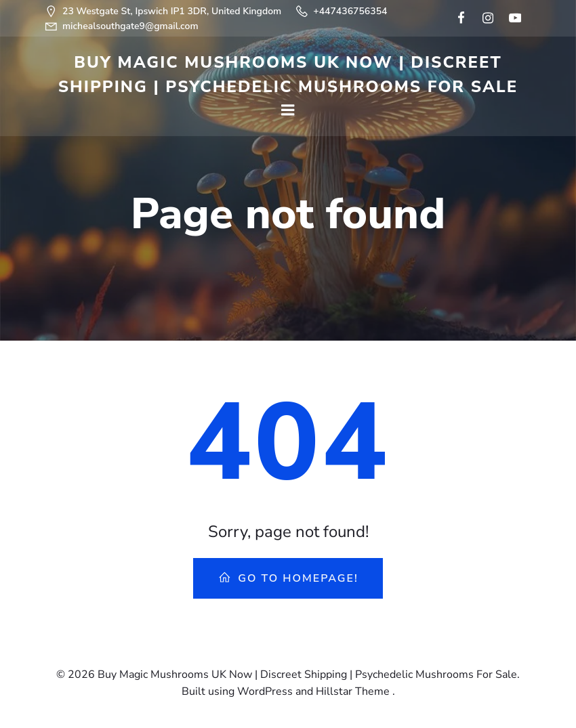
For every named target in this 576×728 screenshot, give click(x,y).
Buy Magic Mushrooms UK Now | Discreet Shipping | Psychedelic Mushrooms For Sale (288, 74)
